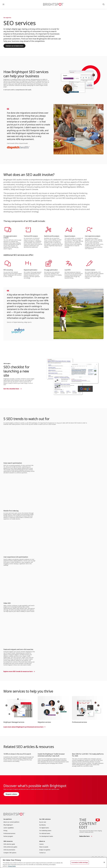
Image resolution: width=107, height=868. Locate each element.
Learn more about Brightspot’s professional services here (23, 727)
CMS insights (7, 364)
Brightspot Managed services (14, 722)
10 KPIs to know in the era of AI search (17, 754)
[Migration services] (53, 708)
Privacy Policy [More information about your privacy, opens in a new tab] (12, 866)
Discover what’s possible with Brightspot (35, 786)
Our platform (8, 819)
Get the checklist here (11, 389)
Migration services (44, 722)
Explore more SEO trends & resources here (18, 671)
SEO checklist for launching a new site (16, 371)
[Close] (104, 862)
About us (42, 841)
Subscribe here (84, 836)
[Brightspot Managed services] (19, 708)
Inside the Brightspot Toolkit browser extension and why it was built (51, 755)
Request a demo (11, 794)
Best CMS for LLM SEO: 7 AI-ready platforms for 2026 (88, 755)
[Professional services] (88, 708)
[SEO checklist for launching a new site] (73, 377)
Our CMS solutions (45, 819)
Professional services (79, 722)
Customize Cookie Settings (80, 862)
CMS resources (8, 841)
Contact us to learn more (14, 46)
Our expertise (7, 18)
